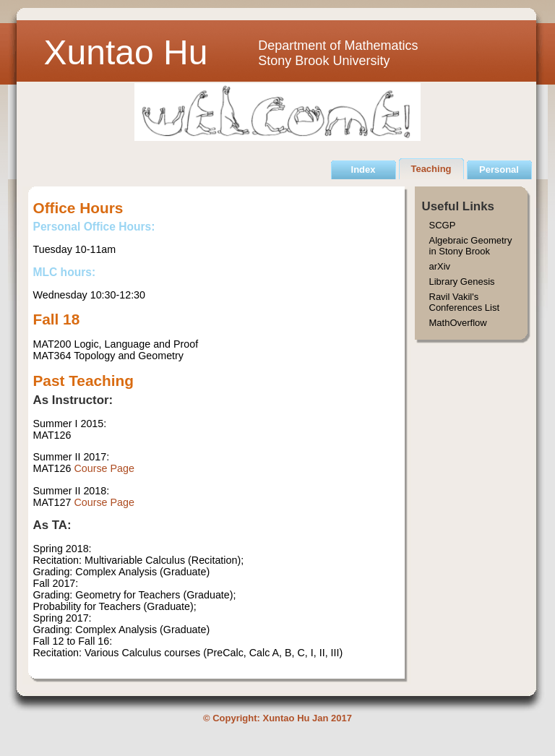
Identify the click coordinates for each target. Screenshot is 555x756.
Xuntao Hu (126, 52)
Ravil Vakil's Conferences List (465, 302)
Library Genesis (462, 282)
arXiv (440, 266)
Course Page (104, 468)
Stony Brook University (324, 61)
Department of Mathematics (338, 46)
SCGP (443, 225)
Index (363, 169)
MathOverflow (458, 323)
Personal (499, 169)
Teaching (431, 169)
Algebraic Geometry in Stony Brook (471, 246)
